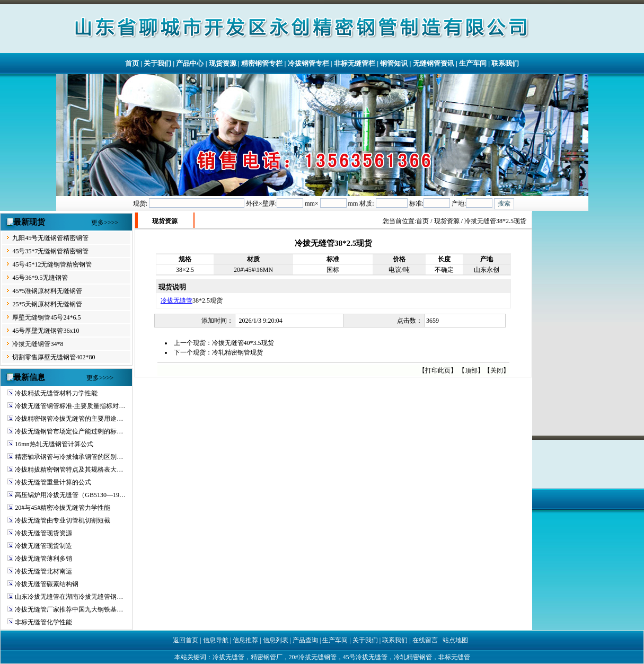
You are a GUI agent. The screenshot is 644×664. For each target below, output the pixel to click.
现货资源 (223, 63)
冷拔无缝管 (177, 300)
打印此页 (438, 370)
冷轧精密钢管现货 (237, 352)
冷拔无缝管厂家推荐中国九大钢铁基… (69, 609)
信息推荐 (245, 640)
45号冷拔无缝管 (365, 657)
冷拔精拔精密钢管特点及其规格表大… (69, 470)
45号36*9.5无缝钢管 (40, 278)
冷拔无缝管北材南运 (43, 571)
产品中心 (190, 63)
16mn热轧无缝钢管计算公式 (54, 444)
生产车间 (473, 63)
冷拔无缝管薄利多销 (43, 559)
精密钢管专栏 (262, 63)
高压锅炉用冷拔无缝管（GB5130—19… (70, 495)
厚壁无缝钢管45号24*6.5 (46, 317)
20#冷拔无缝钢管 (313, 657)
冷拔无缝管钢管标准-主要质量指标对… (70, 406)
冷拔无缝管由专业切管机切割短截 (63, 520)
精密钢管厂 (267, 657)
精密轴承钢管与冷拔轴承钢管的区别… (69, 457)
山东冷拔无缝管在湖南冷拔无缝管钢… (69, 597)
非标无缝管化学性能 (43, 622)
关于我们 (157, 63)
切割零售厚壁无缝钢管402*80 (54, 357)
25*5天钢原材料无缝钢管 (47, 304)
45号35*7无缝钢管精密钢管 (50, 251)
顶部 (471, 370)
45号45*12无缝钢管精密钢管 (52, 264)
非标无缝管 (454, 657)
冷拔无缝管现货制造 (43, 546)
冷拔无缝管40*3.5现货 (243, 343)
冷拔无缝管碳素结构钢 (47, 584)
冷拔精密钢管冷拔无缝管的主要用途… (69, 419)
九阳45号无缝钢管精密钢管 (50, 238)
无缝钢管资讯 (434, 63)
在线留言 (425, 640)
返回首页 (186, 640)
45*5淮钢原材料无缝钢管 (47, 291)
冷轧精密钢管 (413, 657)
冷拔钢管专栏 (308, 63)
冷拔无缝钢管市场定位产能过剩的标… (69, 431)
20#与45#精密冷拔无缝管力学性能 (63, 508)
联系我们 (505, 63)
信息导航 (216, 640)
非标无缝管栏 (355, 63)
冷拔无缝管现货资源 (43, 533)
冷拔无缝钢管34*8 (38, 344)
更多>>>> (105, 223)
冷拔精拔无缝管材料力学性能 (56, 393)
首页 (132, 63)
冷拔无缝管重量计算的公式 (53, 482)
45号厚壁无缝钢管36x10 (46, 331)
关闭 (497, 370)
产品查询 (305, 640)
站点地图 (455, 640)
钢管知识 (394, 63)
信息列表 (276, 640)
